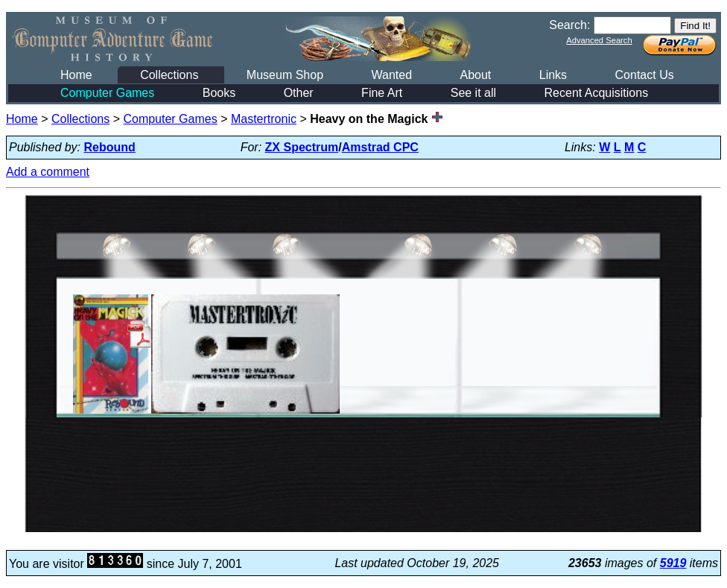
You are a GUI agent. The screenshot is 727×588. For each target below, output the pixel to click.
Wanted (391, 75)
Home (76, 75)
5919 (673, 563)
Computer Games (107, 93)
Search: (569, 25)
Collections (169, 75)
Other (299, 93)
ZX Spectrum (302, 147)
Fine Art (382, 93)
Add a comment (48, 172)
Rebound (110, 147)
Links (553, 75)
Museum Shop (285, 75)
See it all (473, 93)
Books (219, 93)
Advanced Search (599, 40)
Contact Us (645, 75)
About (475, 75)
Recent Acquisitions (597, 93)
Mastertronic (264, 119)
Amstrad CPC (380, 147)
